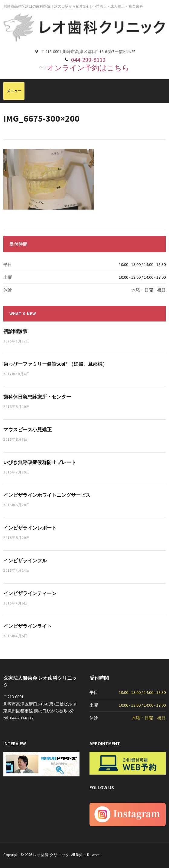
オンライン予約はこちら (88, 68)
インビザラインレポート (30, 528)
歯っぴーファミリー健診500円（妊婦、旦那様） (55, 364)
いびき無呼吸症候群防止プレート (40, 462)
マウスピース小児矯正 (28, 429)
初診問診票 (15, 331)
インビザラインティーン (30, 593)
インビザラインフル (25, 560)
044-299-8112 (88, 60)
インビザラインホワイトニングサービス (47, 495)
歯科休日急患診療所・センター (37, 397)
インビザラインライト (28, 626)
